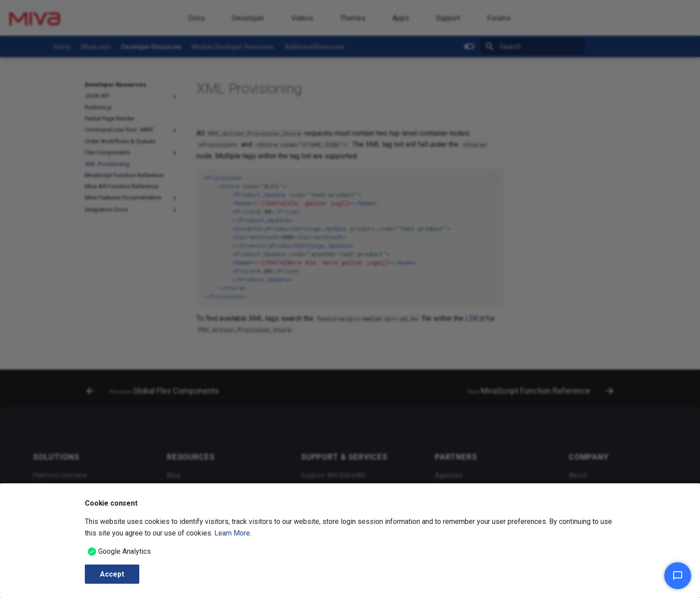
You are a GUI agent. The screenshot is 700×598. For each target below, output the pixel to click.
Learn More (232, 533)
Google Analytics (125, 551)
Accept (112, 574)
